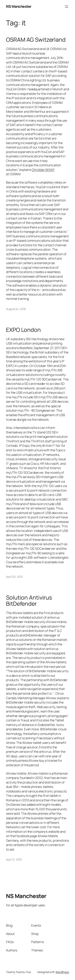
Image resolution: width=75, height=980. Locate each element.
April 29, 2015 (14, 577)
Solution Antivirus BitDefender (29, 601)
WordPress (62, 972)
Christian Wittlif (43, 170)
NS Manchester (19, 6)
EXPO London (23, 330)
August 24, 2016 (16, 309)
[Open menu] (67, 7)
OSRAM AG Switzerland (36, 40)
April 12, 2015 (14, 859)
